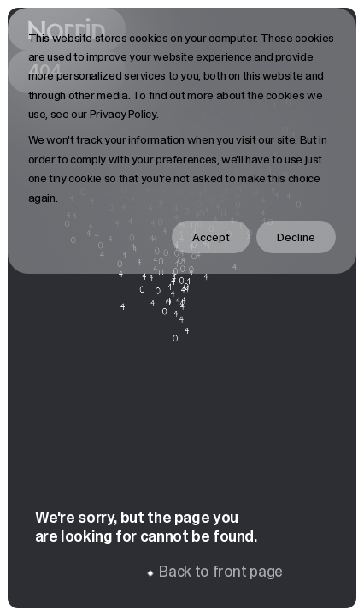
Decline (296, 237)
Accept (211, 237)
